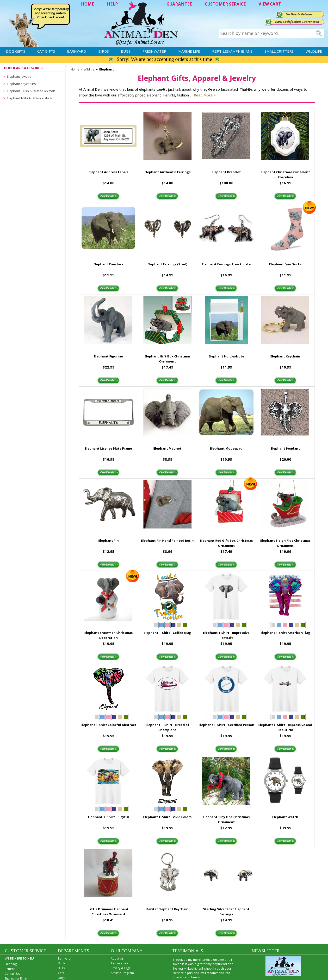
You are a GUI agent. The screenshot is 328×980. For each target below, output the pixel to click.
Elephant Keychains (21, 84)
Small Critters (279, 51)
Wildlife (314, 51)
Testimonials (119, 963)
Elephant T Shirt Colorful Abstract (108, 725)
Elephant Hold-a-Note (226, 356)
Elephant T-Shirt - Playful (108, 817)
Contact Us (12, 974)
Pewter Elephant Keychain (167, 909)
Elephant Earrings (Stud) (167, 264)
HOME (88, 4)
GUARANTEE (179, 4)
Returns (10, 969)
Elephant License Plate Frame (108, 448)
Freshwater (154, 51)
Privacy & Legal (121, 968)
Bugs (126, 51)
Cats (61, 973)
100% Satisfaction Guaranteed (297, 22)
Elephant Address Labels (108, 172)
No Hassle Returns (299, 14)
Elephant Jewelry (19, 76)
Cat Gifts (46, 51)
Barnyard (77, 51)
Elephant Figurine (108, 356)
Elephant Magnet (167, 448)
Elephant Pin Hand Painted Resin (167, 541)
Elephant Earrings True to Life (226, 264)
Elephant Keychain (285, 356)
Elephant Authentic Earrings (167, 172)
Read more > (205, 95)
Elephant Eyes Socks (285, 264)
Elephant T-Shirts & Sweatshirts (30, 98)
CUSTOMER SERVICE (225, 4)
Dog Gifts (16, 51)
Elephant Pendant (285, 448)
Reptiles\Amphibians (232, 51)
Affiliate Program (122, 973)
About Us (117, 958)
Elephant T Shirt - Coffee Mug (167, 633)
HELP (112, 4)
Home (75, 69)
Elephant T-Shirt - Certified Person (226, 725)
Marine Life (189, 51)
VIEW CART (270, 4)
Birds (104, 51)
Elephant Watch (285, 817)
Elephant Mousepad (226, 448)
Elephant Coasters (108, 264)
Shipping (11, 964)
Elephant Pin (108, 541)
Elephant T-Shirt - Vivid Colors (167, 817)
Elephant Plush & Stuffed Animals (31, 91)
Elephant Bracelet (226, 172)
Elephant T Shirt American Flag (285, 633)
